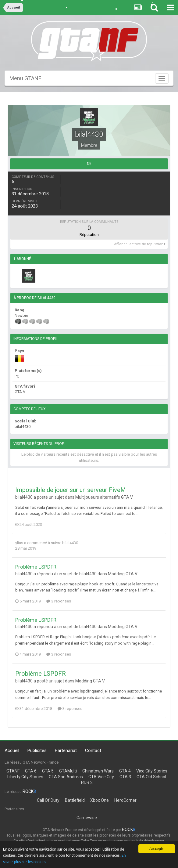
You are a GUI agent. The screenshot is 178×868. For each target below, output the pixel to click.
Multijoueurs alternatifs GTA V (104, 497)
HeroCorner (125, 800)
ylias (19, 543)
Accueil (12, 750)
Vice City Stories (152, 771)
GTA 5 (48, 771)
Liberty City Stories (25, 777)
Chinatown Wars (98, 771)
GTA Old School (151, 777)
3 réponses (59, 601)
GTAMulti (68, 771)
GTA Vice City (101, 777)
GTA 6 (31, 771)
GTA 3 (125, 777)
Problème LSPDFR (36, 567)
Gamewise (87, 818)
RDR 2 (87, 783)
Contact (93, 750)
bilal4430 (70, 543)
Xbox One (100, 800)
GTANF (13, 771)
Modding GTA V (123, 574)
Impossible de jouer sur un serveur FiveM (71, 490)
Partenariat (66, 750)
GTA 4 (125, 771)
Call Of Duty (48, 800)
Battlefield (75, 800)
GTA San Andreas (66, 777)
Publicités (37, 750)
